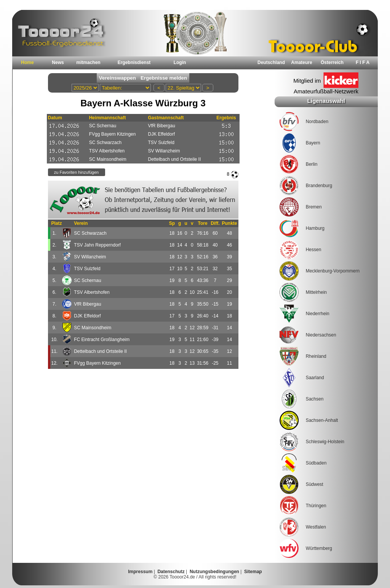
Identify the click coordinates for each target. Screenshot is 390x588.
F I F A (363, 62)
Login (180, 62)
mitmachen (88, 62)
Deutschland (271, 62)
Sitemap (253, 572)
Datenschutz (171, 572)
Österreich (332, 62)
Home (27, 62)
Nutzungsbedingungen (214, 572)
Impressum (140, 572)
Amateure (301, 62)
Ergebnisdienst (134, 62)
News (58, 62)
